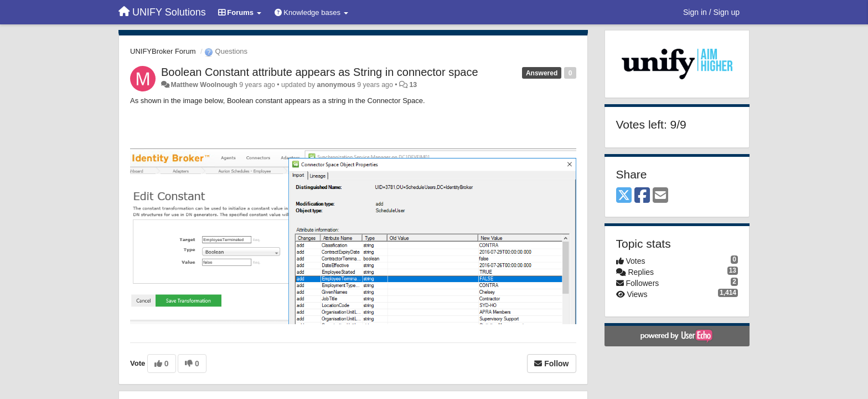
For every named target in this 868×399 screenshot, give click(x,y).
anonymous (336, 85)
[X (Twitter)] (624, 196)
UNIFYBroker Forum (163, 51)
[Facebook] (642, 196)
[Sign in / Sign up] (711, 12)
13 (413, 85)
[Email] (660, 196)
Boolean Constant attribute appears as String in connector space (320, 72)
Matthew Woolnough (204, 85)
